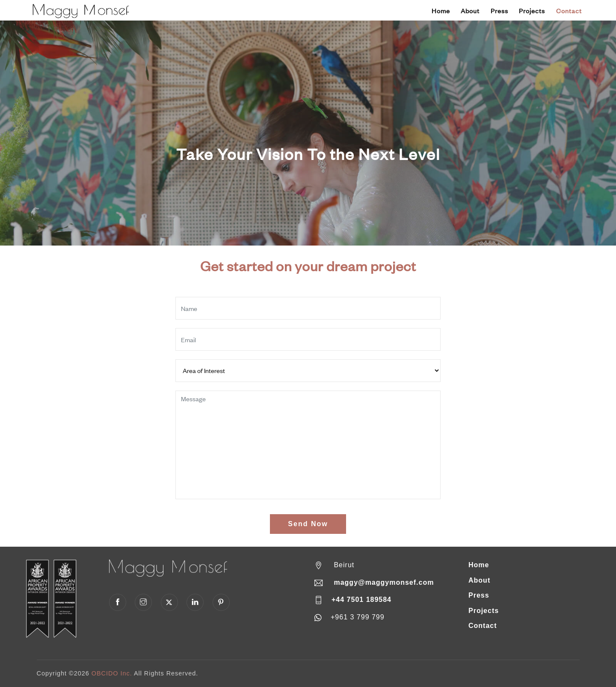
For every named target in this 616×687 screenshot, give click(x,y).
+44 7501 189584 (361, 600)
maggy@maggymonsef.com (384, 582)
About (470, 11)
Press (499, 11)
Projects (532, 11)
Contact (569, 11)
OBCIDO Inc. (112, 673)
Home (441, 11)
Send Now (308, 524)
